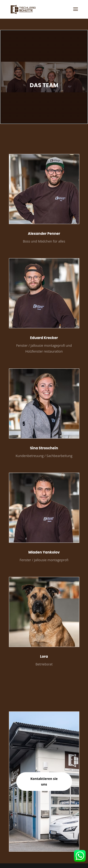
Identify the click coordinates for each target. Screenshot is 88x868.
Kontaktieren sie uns (44, 781)
